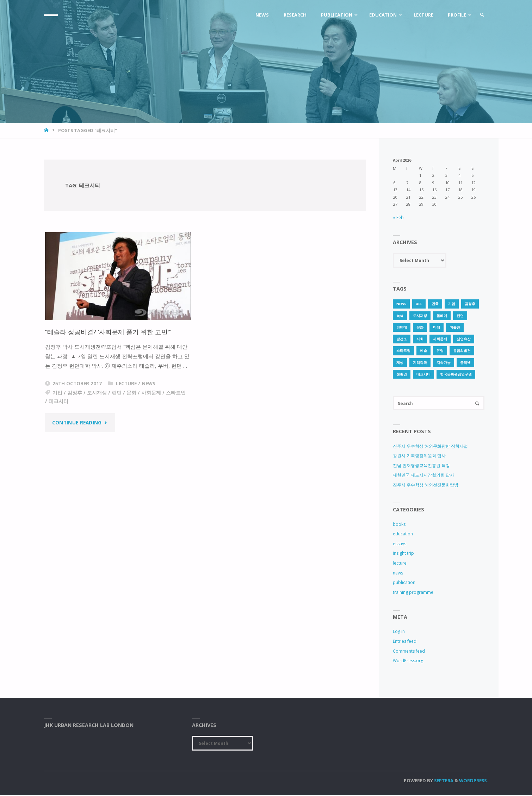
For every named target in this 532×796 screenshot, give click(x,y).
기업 (57, 393)
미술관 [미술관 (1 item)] (455, 327)
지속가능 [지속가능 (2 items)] (444, 363)
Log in (399, 632)
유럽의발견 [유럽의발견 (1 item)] (462, 351)
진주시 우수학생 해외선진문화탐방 (426, 486)
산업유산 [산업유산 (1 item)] (464, 339)
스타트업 (176, 393)
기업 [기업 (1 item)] (452, 304)
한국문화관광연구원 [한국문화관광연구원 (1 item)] (456, 374)
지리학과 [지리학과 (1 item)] (420, 363)
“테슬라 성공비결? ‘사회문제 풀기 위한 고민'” (111, 332)
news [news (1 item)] (401, 304)
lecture (126, 384)
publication (404, 583)
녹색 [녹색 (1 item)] (400, 316)
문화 (131, 393)
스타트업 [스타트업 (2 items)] (403, 351)
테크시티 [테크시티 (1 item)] (423, 374)
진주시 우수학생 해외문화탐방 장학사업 (430, 446)
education (403, 534)
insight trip (403, 554)
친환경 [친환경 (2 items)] (402, 374)
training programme (413, 593)
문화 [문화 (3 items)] (420, 327)
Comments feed (409, 651)
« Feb (398, 217)
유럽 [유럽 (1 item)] (440, 351)
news (149, 384)
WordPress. (474, 781)
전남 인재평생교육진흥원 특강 (421, 466)
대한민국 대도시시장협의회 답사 (423, 476)
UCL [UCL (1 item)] (419, 304)
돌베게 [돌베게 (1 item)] (442, 316)
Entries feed (405, 642)
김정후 (75, 393)
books (399, 525)
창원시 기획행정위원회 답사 (419, 456)
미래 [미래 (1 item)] (437, 327)
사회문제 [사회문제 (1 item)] (440, 339)
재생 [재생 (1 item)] (400, 363)
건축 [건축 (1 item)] (435, 304)
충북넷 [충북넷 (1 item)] (465, 363)
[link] (481, 15)
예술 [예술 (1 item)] (423, 351)
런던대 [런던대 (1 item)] (402, 327)
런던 (117, 393)
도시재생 (97, 393)
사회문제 (151, 393)
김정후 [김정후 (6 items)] (470, 304)
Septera (443, 781)
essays (400, 544)
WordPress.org (408, 661)
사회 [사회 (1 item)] (420, 339)
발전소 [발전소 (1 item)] (402, 339)
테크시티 (58, 401)
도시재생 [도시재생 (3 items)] (420, 316)
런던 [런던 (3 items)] (460, 316)
